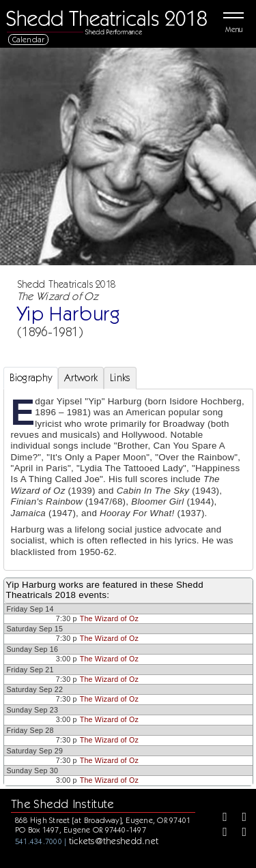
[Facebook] (220, 818)
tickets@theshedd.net (114, 841)
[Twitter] (240, 818)
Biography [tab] (31, 378)
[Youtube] (240, 833)
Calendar (29, 39)
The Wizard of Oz (109, 618)
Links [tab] (120, 378)
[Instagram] (220, 833)
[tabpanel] (128, 480)
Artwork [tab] (81, 378)
